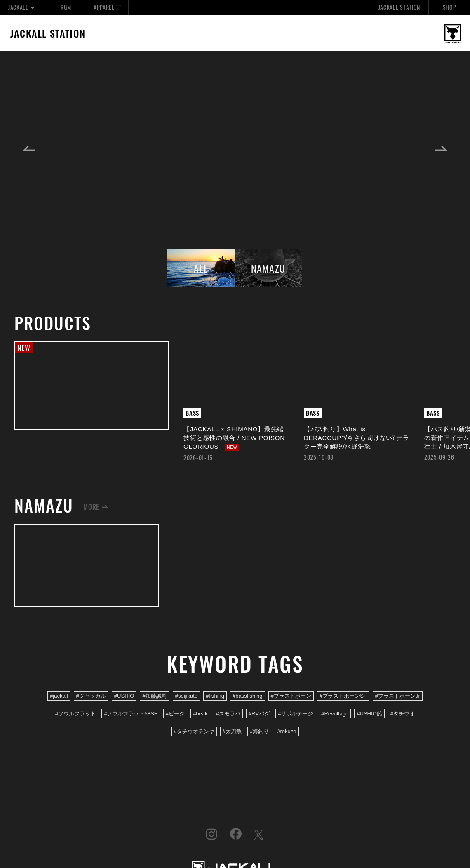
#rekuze (287, 731)
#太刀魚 (232, 731)
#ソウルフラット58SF (130, 714)
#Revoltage (335, 714)
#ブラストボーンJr (398, 696)
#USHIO (124, 696)
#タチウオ (403, 714)
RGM (66, 7)
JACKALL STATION (399, 7)
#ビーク (175, 714)
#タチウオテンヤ (194, 731)
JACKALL (22, 7)
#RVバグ (259, 714)
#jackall (59, 696)
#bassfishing (248, 696)
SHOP (450, 7)
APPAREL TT (108, 7)
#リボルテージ (295, 714)
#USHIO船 (369, 714)
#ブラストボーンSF (343, 696)
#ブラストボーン (291, 696)
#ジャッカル (91, 696)
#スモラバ (228, 714)
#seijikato (186, 696)
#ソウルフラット (75, 714)
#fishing (215, 696)
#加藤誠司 (154, 696)
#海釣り (259, 731)
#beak (200, 714)
